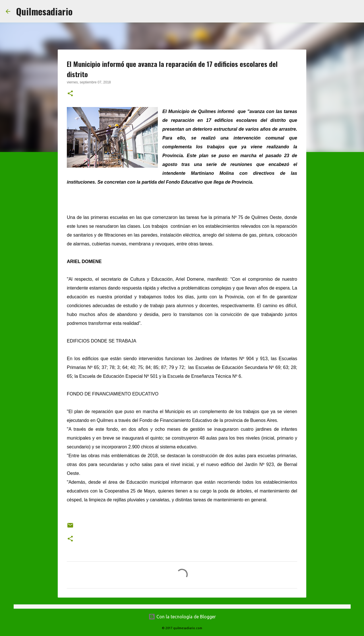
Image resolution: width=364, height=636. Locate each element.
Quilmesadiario (44, 11)
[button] (70, 94)
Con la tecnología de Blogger (182, 617)
